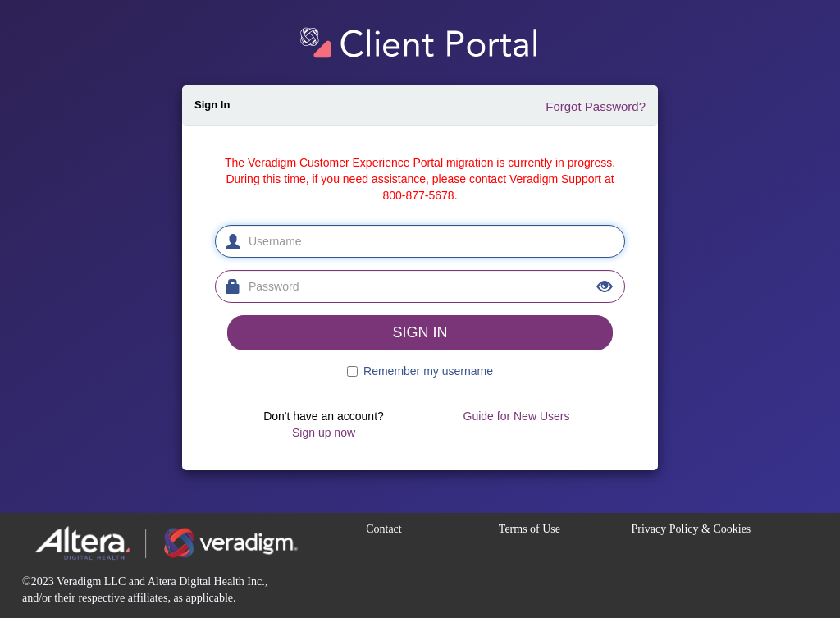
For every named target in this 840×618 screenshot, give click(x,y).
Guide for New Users (517, 416)
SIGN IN (420, 332)
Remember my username (428, 371)
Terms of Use (530, 529)
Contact (384, 529)
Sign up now (324, 433)
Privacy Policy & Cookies (691, 529)
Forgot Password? (596, 106)
